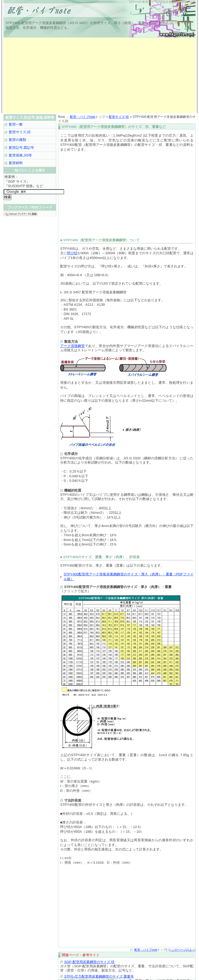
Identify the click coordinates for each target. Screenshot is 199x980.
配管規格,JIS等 (20, 155)
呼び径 (72, 253)
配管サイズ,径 (119, 117)
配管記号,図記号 (22, 148)
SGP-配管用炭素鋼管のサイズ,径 (89, 962)
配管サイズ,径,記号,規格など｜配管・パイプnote (69, 11)
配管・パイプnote (83, 117)
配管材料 (16, 163)
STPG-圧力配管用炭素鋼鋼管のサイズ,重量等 (99, 976)
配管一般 (16, 124)
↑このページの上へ (182, 950)
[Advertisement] (65, 75)
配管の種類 (18, 140)
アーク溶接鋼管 (72, 346)
